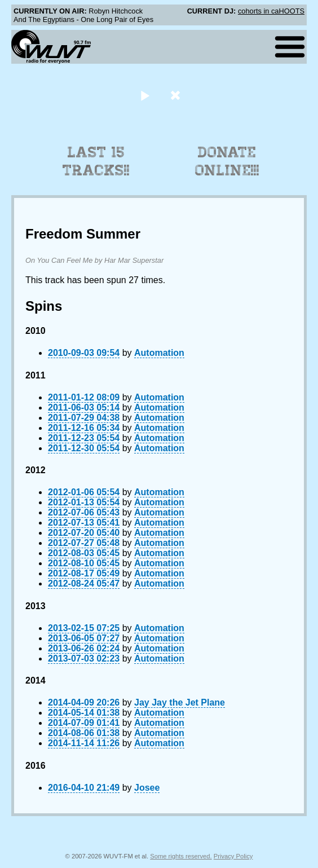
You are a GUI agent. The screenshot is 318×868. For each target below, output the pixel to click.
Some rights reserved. (181, 856)
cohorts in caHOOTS (271, 11)
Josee (147, 788)
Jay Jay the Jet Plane (180, 702)
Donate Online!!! (227, 161)
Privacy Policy (233, 856)
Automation (159, 353)
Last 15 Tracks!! (96, 161)
